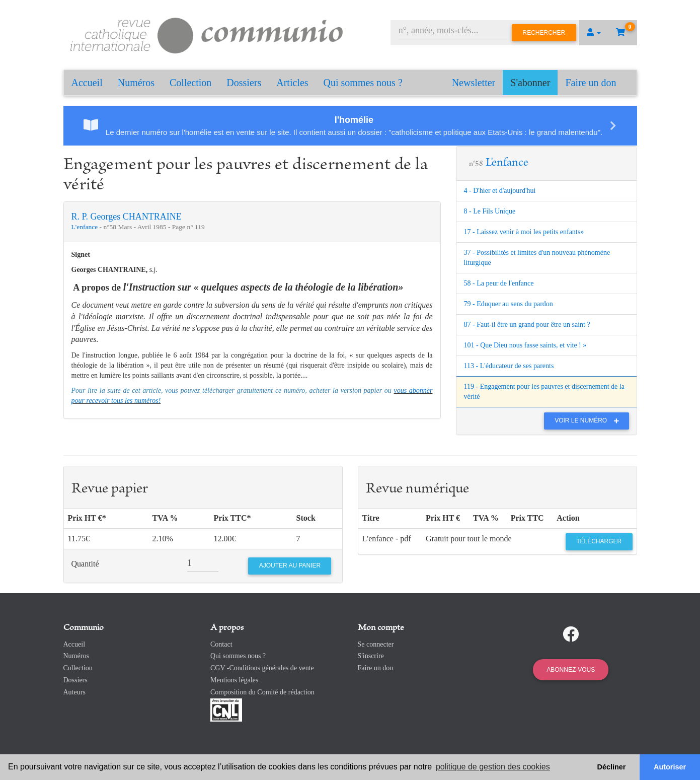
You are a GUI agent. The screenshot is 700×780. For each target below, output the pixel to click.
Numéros (136, 83)
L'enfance (86, 227)
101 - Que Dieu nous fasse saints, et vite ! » (525, 345)
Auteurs (74, 692)
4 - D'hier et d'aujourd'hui (500, 191)
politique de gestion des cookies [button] (493, 767)
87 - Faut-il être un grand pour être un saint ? (527, 325)
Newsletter (474, 83)
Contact (221, 644)
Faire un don (591, 83)
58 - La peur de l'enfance (499, 283)
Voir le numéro (589, 420)
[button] (594, 33)
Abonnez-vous (571, 670)
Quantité (85, 564)
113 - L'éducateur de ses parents (509, 366)
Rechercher (544, 33)
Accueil (87, 83)
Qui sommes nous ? (363, 83)
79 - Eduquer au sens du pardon (509, 304)
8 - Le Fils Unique (490, 211)
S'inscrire (371, 656)
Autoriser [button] (670, 767)
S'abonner (530, 83)
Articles (292, 83)
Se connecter (376, 644)
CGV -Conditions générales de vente (262, 668)
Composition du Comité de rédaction (262, 692)
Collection (190, 83)
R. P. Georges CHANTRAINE (127, 217)
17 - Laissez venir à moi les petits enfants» (524, 232)
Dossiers (244, 83)
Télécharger (599, 541)
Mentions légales (234, 680)
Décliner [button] (612, 767)
